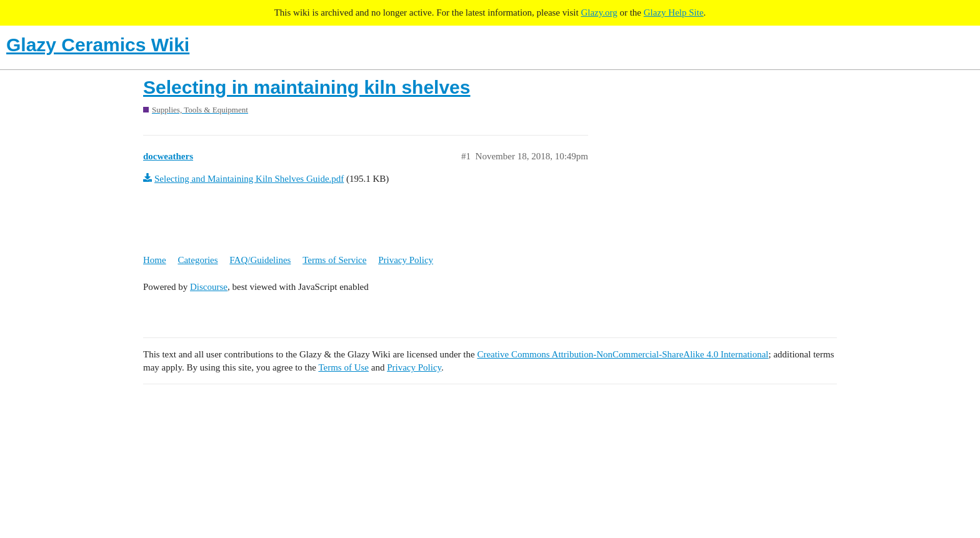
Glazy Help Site (674, 12)
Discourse (209, 287)
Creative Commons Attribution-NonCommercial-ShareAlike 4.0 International (622, 354)
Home (155, 260)
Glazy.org (599, 12)
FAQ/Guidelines (260, 260)
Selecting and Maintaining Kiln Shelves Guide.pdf (249, 179)
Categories (197, 260)
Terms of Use (343, 367)
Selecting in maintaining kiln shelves (307, 87)
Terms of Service (334, 260)
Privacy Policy (406, 260)
